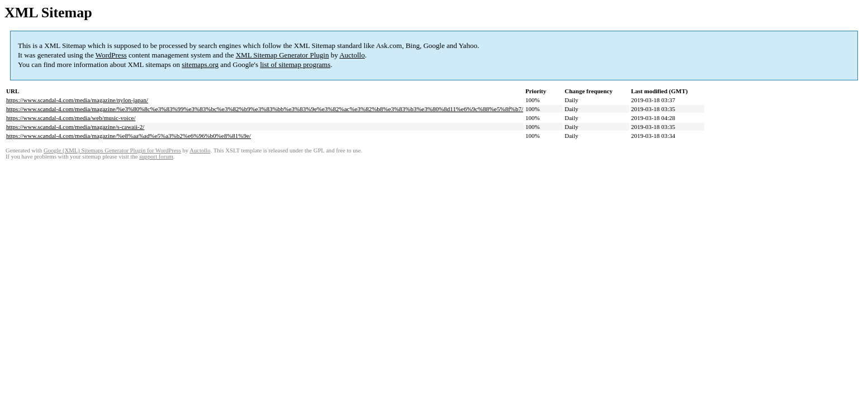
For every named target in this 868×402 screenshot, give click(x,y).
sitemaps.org (200, 64)
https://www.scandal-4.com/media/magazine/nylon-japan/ (77, 100)
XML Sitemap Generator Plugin (283, 55)
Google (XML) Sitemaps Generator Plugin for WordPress (112, 150)
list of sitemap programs (295, 64)
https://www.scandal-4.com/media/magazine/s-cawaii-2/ (75, 127)
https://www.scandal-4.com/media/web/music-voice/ (71, 118)
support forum (156, 157)
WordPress (111, 55)
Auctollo (352, 55)
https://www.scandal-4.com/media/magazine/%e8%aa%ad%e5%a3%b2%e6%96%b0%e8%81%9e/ (129, 136)
